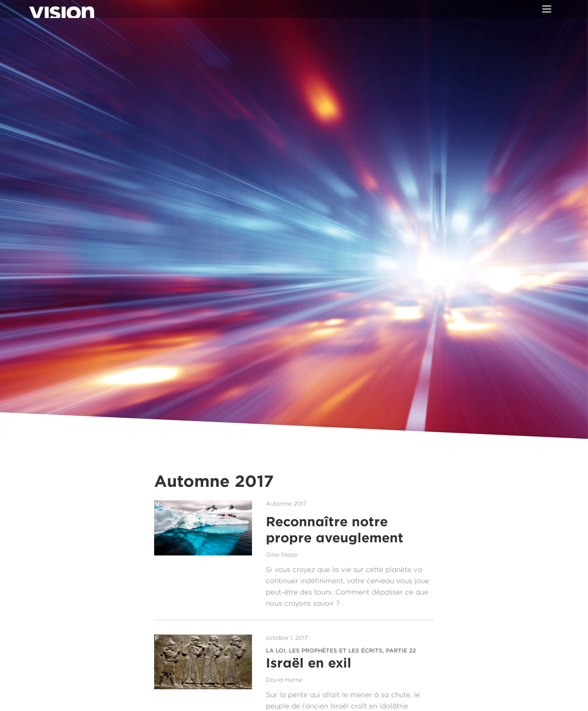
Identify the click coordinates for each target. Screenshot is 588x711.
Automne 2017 (286, 504)
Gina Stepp (282, 555)
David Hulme (284, 680)
